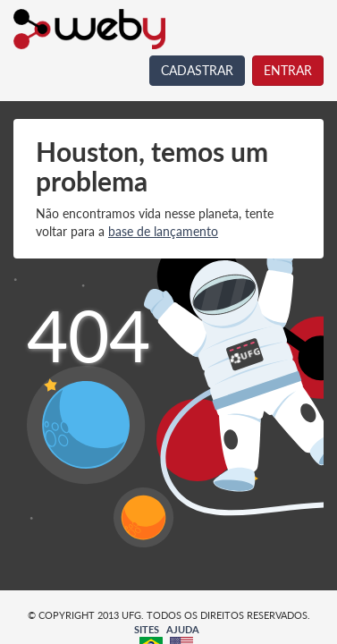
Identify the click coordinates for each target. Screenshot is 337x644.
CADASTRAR (197, 70)
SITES (147, 629)
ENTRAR (288, 70)
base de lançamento (163, 231)
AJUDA (183, 629)
